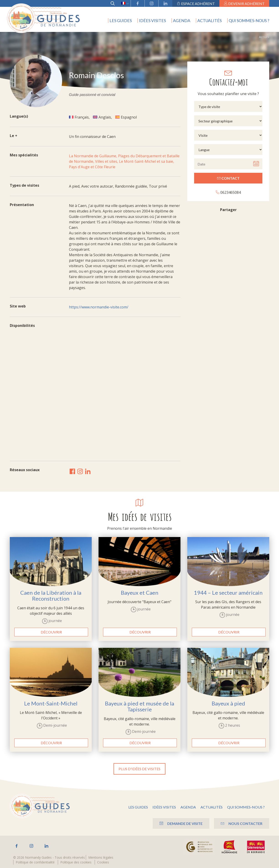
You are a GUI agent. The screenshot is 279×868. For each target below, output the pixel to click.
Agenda (182, 21)
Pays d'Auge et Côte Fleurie (92, 167)
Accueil (264, 37)
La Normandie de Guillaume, (94, 156)
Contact (228, 178)
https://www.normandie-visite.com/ (99, 307)
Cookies (103, 862)
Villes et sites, (107, 161)
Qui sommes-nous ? (249, 21)
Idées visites (152, 21)
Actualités (209, 21)
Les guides (121, 21)
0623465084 (228, 192)
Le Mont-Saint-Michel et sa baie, (147, 161)
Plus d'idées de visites (139, 769)
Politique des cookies (76, 862)
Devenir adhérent (244, 4)
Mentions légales (101, 857)
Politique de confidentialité (35, 862)
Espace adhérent (196, 4)
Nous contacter (242, 823)
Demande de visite (181, 823)
